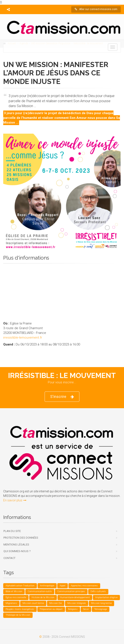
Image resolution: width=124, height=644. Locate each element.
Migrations (11, 603)
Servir (86, 609)
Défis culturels (98, 591)
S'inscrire (62, 397)
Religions (73, 609)
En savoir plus (15, 500)
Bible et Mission (14, 591)
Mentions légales (16, 545)
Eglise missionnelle (16, 597)
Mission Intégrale (77, 603)
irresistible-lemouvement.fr (23, 338)
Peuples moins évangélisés (20, 609)
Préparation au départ (51, 609)
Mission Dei (56, 603)
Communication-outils (40, 591)
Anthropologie (47, 586)
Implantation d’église (106, 597)
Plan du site (12, 531)
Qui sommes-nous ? (17, 551)
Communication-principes (71, 591)
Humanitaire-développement (75, 597)
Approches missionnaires (84, 586)
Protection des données (21, 538)
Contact (9, 558)
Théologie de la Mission (18, 615)
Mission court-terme (33, 603)
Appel (63, 586)
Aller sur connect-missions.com (96, 9)
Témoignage (101, 609)
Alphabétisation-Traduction (20, 586)
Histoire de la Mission (43, 597)
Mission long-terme (101, 603)
